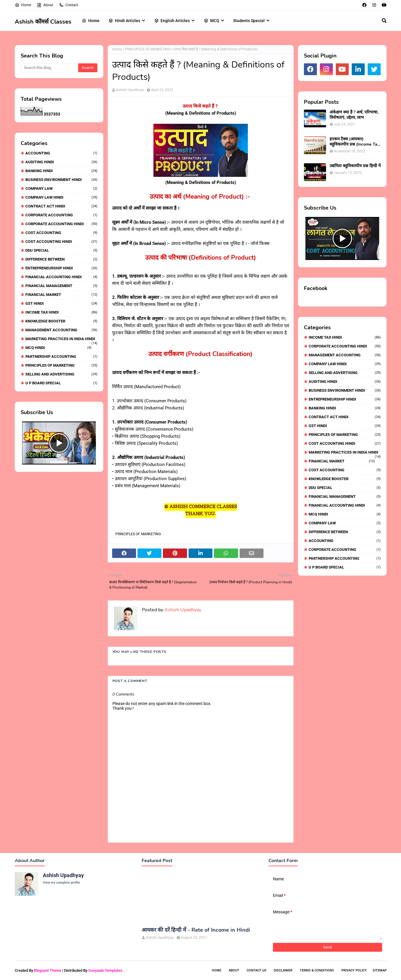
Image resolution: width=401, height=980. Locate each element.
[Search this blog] (49, 68)
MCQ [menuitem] (211, 21)
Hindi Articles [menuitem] (124, 21)
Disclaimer (283, 970)
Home (23, 5)
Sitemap (380, 970)
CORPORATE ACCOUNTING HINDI (61, 224)
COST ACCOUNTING (61, 233)
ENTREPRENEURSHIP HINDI (61, 268)
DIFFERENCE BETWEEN (61, 259)
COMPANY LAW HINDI (61, 197)
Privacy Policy (354, 970)
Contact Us (257, 970)
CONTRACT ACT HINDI (61, 206)
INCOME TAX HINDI (61, 312)
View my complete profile (61, 883)
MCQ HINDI (58, 348)
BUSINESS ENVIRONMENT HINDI (61, 180)
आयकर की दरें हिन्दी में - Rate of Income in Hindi (196, 930)
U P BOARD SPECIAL (61, 383)
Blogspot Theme (48, 970)
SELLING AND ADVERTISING (61, 374)
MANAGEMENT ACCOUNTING (61, 330)
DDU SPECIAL (61, 250)
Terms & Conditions (317, 970)
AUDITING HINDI (61, 162)
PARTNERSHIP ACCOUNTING (61, 356)
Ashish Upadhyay (130, 90)
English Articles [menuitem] (172, 21)
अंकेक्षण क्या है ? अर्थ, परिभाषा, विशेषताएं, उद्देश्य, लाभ (354, 115)
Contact (69, 5)
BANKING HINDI (61, 171)
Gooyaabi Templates (105, 970)
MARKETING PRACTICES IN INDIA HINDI (61, 339)
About (45, 5)
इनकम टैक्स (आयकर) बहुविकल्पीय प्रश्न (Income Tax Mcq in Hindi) (355, 142)
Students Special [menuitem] (249, 21)
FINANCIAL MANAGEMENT (61, 286)
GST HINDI (61, 303)
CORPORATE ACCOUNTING (61, 215)
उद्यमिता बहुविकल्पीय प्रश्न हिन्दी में (355, 166)
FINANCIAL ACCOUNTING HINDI (61, 277)
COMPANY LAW (61, 188)
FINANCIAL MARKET (61, 295)
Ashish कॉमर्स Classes (43, 22)
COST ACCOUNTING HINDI (61, 242)
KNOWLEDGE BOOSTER (61, 321)
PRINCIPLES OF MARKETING (61, 365)
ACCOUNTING (61, 153)
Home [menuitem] (91, 21)
